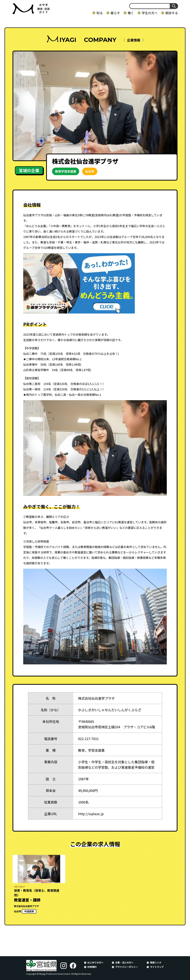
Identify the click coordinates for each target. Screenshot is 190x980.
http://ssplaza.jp (91, 814)
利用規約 (92, 967)
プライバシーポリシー (127, 967)
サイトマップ (157, 967)
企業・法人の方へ (124, 962)
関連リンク (156, 962)
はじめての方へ (95, 962)
